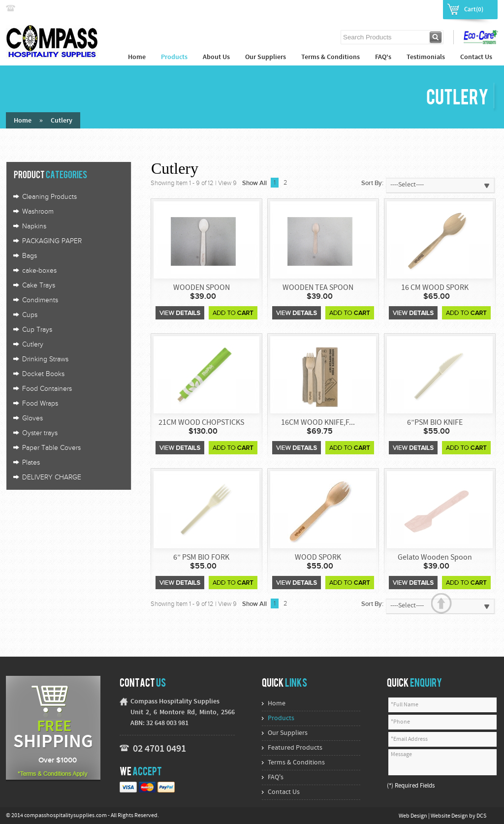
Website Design (450, 816)
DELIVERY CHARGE (52, 477)
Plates (31, 463)
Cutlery (62, 121)
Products (174, 57)
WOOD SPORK (318, 558)
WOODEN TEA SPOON (318, 288)
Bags (30, 256)
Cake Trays (39, 285)
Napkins (34, 226)
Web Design (413, 816)
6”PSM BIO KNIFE (435, 423)
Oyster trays (40, 433)
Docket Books (43, 374)
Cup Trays (37, 330)
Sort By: (372, 183)
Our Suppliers (266, 57)
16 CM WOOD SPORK (435, 288)
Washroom (38, 212)
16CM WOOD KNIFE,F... (318, 423)
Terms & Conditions (331, 57)
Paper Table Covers (51, 448)
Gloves (32, 418)
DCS (481, 816)
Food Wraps (40, 404)
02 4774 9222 (39, 9)
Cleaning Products (49, 197)
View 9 (227, 183)
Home (137, 57)
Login (396, 9)
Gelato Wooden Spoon (435, 558)
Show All (254, 183)
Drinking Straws (45, 359)
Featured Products (295, 748)
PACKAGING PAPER (52, 241)
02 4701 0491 (159, 749)
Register (425, 9)
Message (442, 762)
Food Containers (47, 389)
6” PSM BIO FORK (201, 558)
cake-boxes (39, 271)
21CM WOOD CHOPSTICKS (201, 423)
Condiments (40, 300)
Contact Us (476, 57)
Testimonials (426, 57)
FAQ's (383, 57)
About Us (216, 57)
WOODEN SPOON (202, 288)
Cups (30, 315)
